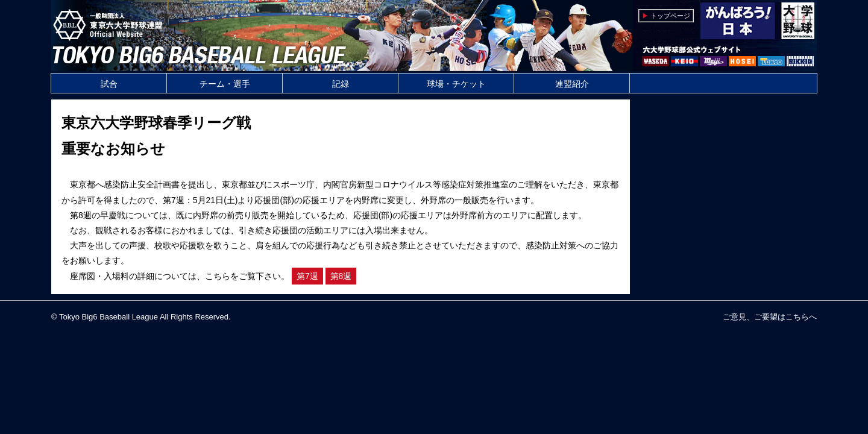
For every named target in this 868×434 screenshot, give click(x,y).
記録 (341, 84)
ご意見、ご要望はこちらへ (770, 317)
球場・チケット (456, 84)
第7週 (307, 276)
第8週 (341, 276)
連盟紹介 (572, 84)
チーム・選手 (225, 84)
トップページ (670, 16)
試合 (109, 84)
